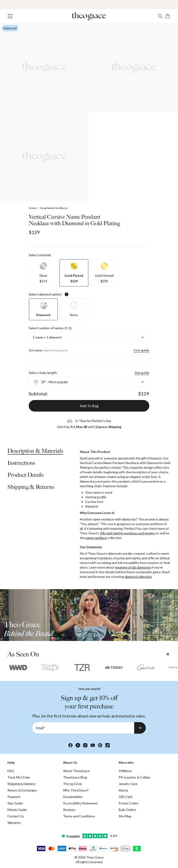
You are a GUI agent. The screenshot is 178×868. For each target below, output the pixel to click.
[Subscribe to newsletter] (140, 728)
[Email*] (83, 728)
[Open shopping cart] (168, 16)
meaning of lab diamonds (133, 567)
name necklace (96, 538)
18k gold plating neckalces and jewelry (127, 533)
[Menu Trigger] (10, 16)
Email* (41, 728)
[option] (43, 273)
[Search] (160, 16)
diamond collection (138, 577)
